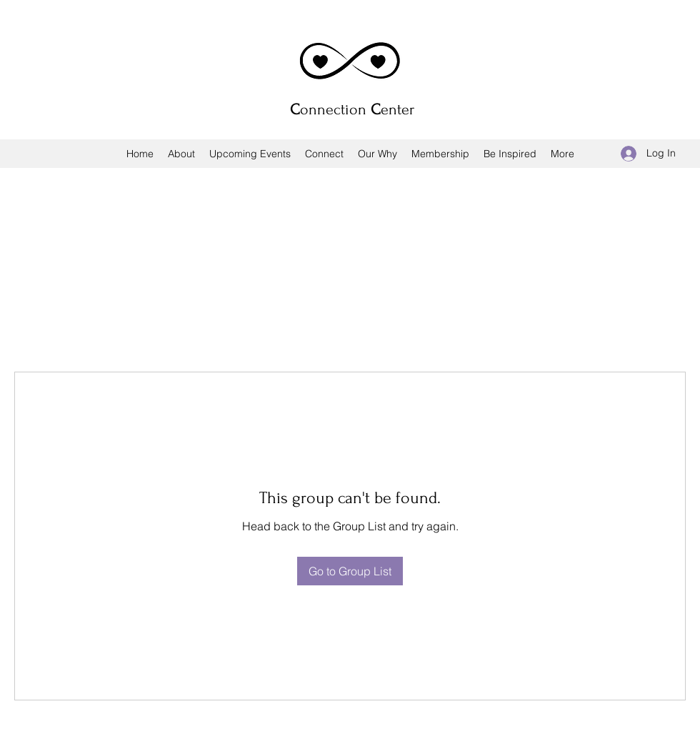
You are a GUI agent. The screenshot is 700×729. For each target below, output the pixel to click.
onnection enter (352, 109)
